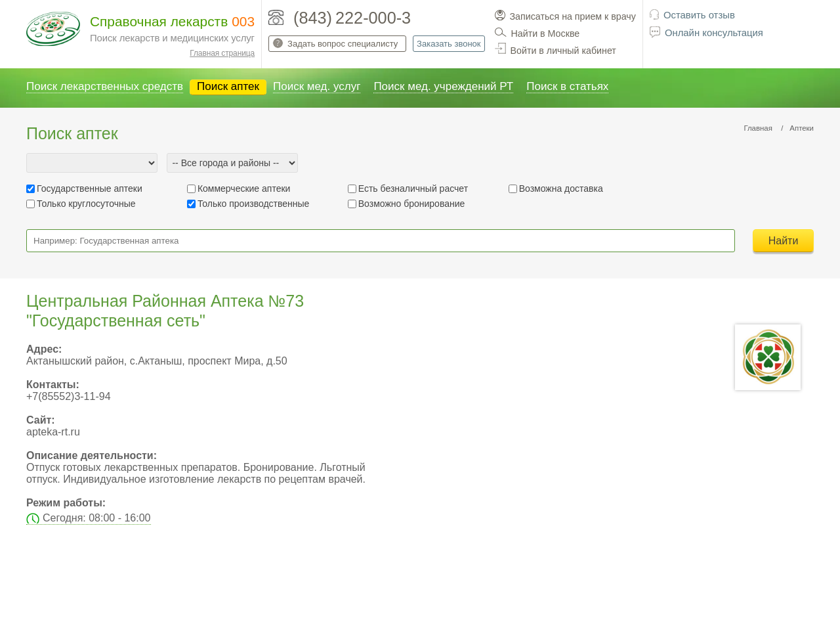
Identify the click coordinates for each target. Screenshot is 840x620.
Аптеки (802, 128)
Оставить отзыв (699, 15)
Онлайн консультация (714, 33)
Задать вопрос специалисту (343, 44)
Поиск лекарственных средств (105, 86)
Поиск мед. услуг (317, 86)
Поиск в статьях (567, 86)
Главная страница (222, 53)
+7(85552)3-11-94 (69, 396)
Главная (758, 128)
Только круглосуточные (86, 204)
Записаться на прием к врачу (573, 16)
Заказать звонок (449, 44)
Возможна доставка (561, 188)
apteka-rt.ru (53, 432)
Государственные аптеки (90, 188)
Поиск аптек (228, 86)
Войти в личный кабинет (563, 51)
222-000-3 (373, 18)
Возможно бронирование (412, 204)
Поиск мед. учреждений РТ (443, 86)
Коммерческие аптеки (244, 188)
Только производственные (253, 204)
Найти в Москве (546, 33)
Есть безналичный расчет (413, 188)
